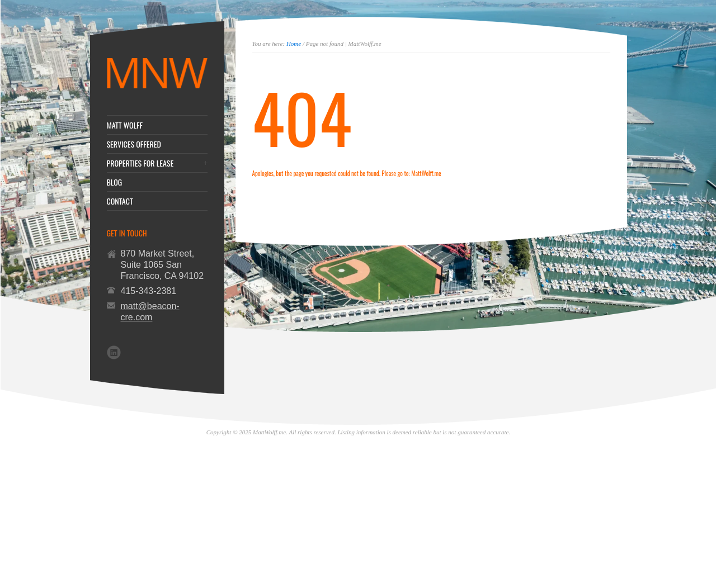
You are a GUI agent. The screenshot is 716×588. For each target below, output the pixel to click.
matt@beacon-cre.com (150, 312)
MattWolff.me (426, 173)
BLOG (115, 182)
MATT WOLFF (125, 125)
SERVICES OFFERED (134, 144)
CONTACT (120, 201)
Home (294, 44)
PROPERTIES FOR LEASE (140, 163)
